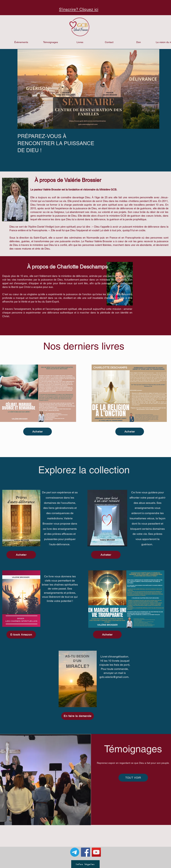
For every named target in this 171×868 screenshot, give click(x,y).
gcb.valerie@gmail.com (114, 677)
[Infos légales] (85, 864)
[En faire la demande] (78, 716)
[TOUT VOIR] (133, 778)
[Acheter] (38, 432)
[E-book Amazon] (21, 635)
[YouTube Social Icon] (96, 852)
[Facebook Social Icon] (85, 852)
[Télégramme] (75, 852)
